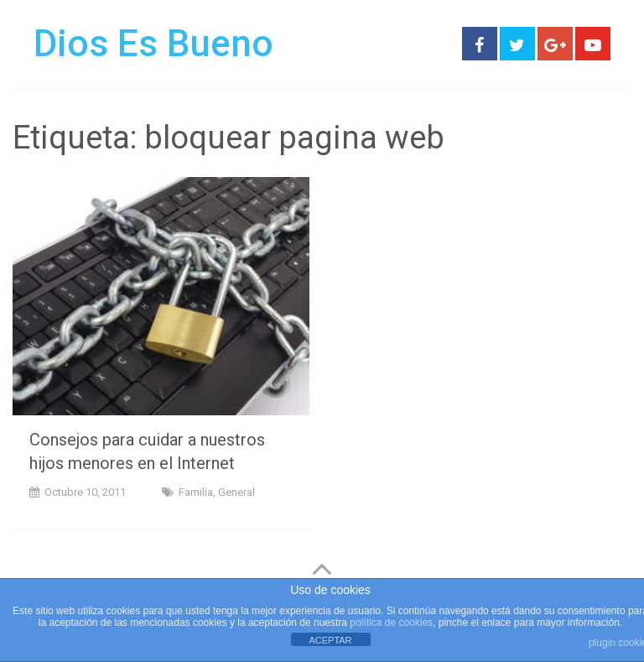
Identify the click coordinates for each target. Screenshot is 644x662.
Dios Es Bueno (153, 44)
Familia (196, 492)
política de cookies (391, 623)
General (236, 492)
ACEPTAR (330, 640)
